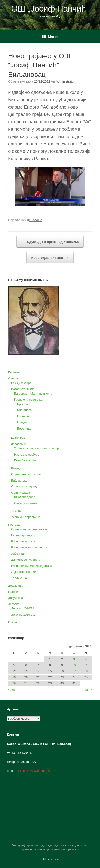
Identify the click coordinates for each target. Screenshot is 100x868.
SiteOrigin (47, 859)
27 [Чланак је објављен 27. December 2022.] (26, 683)
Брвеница (24, 428)
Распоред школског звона (29, 547)
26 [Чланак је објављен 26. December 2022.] (14, 683)
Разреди (17, 468)
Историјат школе (23, 389)
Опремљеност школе (26, 474)
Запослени (19, 444)
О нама (13, 378)
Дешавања (35, 220)
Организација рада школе (29, 529)
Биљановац (25, 410)
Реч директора (21, 383)
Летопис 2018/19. (23, 608)
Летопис (14, 604)
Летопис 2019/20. (23, 615)
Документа (16, 598)
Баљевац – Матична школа (33, 394)
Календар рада (22, 535)
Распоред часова (23, 541)
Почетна (14, 372)
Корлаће (23, 416)
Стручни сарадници (25, 486)
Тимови (16, 511)
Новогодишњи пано (50, 258)
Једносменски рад (24, 572)
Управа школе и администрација (37, 448)
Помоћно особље (26, 460)
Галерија (14, 592)
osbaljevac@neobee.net (36, 771)
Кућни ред (18, 438)
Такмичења (19, 578)
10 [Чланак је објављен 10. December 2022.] (74, 665)
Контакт (14, 622)
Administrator (65, 81)
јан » (89, 690)
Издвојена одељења (28, 399)
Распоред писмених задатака (32, 566)
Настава (14, 525)
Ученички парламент (26, 517)
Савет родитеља (26, 503)
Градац (22, 422)
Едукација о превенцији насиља (50, 242)
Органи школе (21, 493)
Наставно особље (27, 454)
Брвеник (23, 404)
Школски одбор (25, 497)
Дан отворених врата (26, 560)
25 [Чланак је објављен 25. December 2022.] (86, 677)
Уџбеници (18, 554)
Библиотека (19, 480)
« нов (12, 690)
